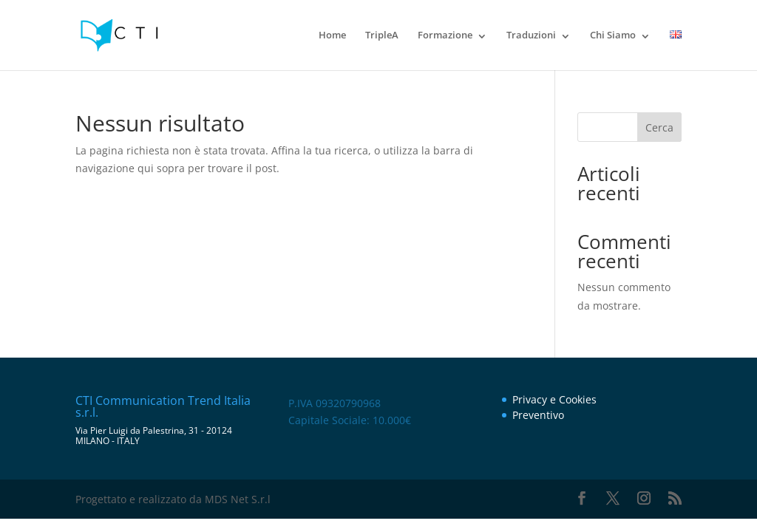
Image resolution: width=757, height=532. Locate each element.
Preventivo (538, 415)
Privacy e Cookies (554, 399)
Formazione (445, 35)
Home (332, 35)
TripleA (382, 35)
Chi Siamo (613, 35)
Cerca (659, 127)
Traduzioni (531, 35)
